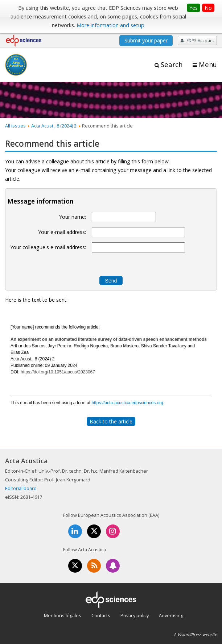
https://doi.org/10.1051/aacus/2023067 (58, 372)
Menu (208, 64)
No (208, 8)
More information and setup (110, 25)
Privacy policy (135, 615)
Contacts (101, 615)
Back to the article (111, 421)
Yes (194, 8)
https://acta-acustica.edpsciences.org (128, 403)
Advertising (171, 615)
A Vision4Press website (195, 634)
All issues (15, 126)
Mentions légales (63, 615)
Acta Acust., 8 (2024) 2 (54, 126)
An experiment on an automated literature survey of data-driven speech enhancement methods (109, 339)
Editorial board (21, 488)
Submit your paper (146, 40)
